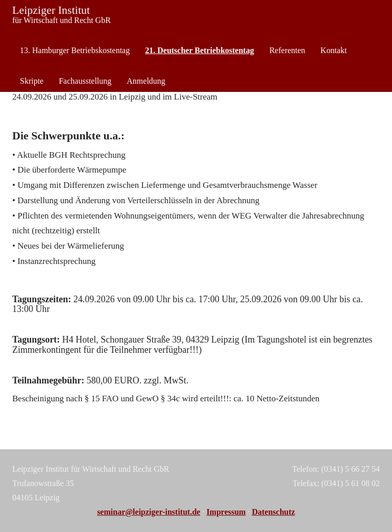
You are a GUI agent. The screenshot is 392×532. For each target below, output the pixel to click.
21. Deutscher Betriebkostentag (199, 50)
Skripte (32, 81)
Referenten (287, 50)
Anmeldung (146, 81)
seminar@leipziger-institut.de (149, 512)
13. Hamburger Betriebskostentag (75, 50)
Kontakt (334, 50)
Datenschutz (273, 512)
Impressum (226, 512)
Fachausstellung (85, 81)
